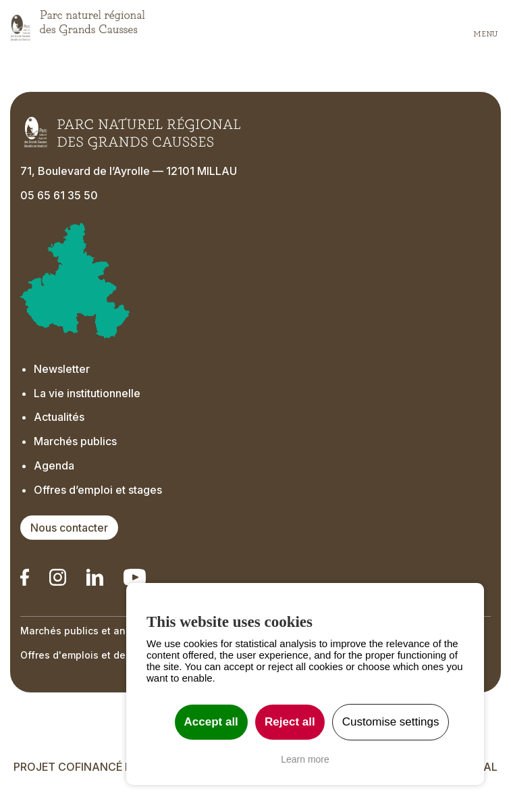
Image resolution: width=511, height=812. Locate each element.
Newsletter (63, 369)
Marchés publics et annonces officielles (115, 631)
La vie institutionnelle (87, 393)
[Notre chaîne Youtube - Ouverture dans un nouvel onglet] (134, 577)
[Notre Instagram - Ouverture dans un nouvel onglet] (58, 577)
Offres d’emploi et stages (98, 490)
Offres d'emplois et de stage (88, 655)
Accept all (211, 722)
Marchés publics (75, 441)
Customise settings (391, 722)
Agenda (54, 465)
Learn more (305, 759)
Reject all (290, 722)
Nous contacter (69, 528)
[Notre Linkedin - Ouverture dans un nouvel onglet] (25, 577)
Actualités (59, 417)
